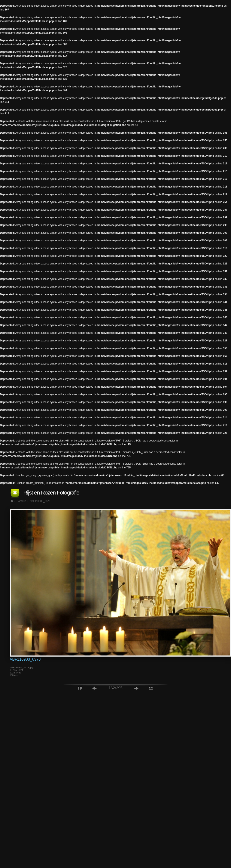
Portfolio (21, 501)
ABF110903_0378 (40, 501)
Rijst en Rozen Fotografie (51, 493)
